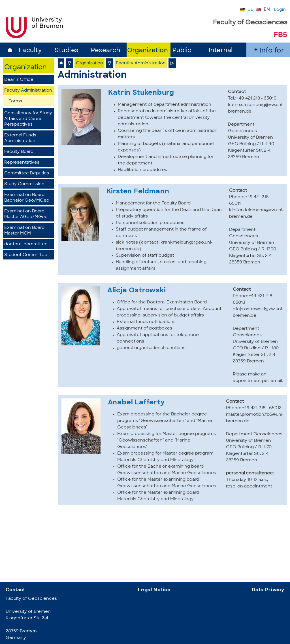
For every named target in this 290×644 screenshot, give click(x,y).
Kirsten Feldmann (138, 192)
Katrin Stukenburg (141, 93)
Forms (15, 101)
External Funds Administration (20, 138)
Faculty (30, 51)
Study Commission (24, 184)
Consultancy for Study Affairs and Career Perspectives (28, 119)
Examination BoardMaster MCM (24, 231)
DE (250, 10)
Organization (147, 51)
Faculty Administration (28, 91)
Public (182, 51)
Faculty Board (19, 152)
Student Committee (26, 255)
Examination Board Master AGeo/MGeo (26, 214)
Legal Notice (154, 590)
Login (280, 10)
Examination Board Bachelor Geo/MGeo (27, 198)
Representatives (22, 163)
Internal (221, 51)
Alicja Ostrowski (137, 291)
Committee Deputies (27, 173)
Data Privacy (268, 590)
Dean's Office (19, 80)
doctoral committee (26, 244)
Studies (67, 51)
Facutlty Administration (141, 63)
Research (105, 51)
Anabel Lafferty (136, 403)
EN (267, 10)
